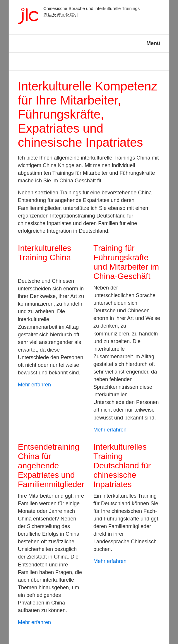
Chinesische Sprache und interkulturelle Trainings (91, 8)
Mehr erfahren (34, 385)
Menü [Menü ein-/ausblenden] (153, 43)
